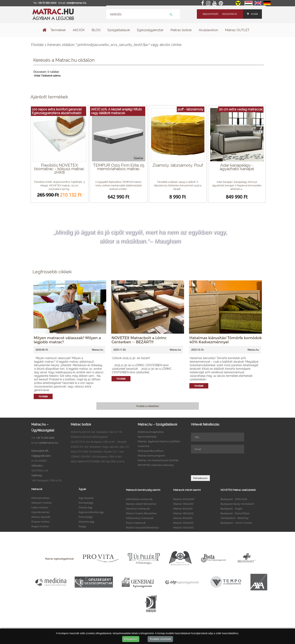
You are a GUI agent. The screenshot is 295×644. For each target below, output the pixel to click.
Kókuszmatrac (40, 498)
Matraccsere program (151, 455)
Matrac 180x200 (183, 513)
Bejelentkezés (211, 14)
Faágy (82, 526)
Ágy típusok (86, 498)
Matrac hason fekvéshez (141, 513)
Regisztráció (230, 14)
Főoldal (37, 45)
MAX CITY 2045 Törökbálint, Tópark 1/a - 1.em (97, 452)
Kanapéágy (86, 503)
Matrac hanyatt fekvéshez (142, 527)
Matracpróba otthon (151, 451)
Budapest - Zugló (231, 509)
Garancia (144, 446)
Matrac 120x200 (183, 523)
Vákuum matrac (42, 503)
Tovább (43, 396)
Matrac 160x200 (183, 504)
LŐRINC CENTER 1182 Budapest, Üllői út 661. (97, 456)
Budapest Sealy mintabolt (237, 504)
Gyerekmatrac (40, 512)
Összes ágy (86, 507)
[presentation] (221, 464)
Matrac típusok (41, 517)
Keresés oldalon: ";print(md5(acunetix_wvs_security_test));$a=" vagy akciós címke (114, 45)
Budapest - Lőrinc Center (236, 523)
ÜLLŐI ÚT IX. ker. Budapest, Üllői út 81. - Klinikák (99, 442)
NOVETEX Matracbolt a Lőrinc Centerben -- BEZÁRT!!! (139, 340)
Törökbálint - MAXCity (235, 518)
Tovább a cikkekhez (147, 406)
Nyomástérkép (147, 437)
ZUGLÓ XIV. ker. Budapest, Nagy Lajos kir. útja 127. (100, 447)
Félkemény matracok (140, 518)
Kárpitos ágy (87, 522)
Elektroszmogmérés (151, 432)
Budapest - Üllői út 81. (234, 499)
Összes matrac (41, 522)
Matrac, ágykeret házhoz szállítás (159, 441)
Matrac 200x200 (184, 499)
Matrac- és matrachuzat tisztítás (158, 460)
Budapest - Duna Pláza (235, 513)
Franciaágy (86, 517)
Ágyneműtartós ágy (91, 512)
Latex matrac (40, 507)
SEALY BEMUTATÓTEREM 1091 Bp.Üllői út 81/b (98, 461)
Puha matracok (136, 523)
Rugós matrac (40, 526)
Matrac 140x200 (183, 527)
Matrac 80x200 (183, 509)
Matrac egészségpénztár (60, 559)
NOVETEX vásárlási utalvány (156, 465)
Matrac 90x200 (183, 518)
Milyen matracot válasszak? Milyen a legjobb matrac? (67, 340)
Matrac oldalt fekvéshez (141, 504)
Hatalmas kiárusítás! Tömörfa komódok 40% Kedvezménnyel (226, 340)
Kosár (252, 14)
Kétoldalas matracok (139, 499)
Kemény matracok (138, 509)
